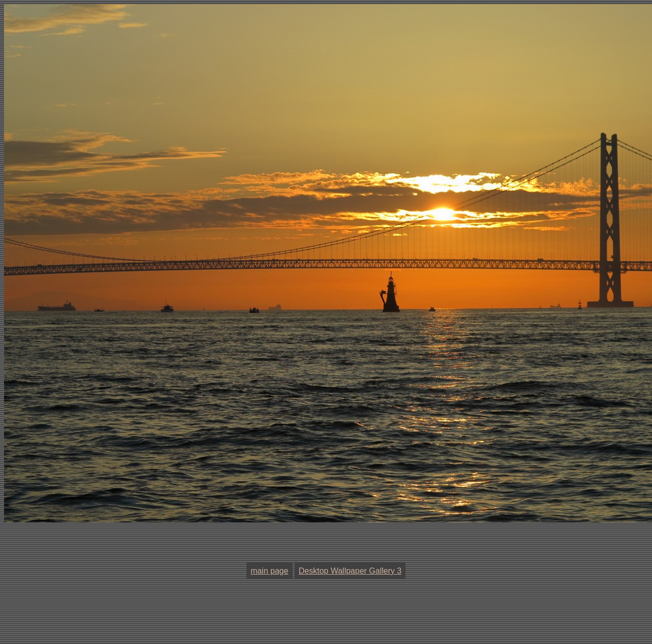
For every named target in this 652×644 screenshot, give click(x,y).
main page (270, 571)
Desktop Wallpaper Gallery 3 (350, 571)
